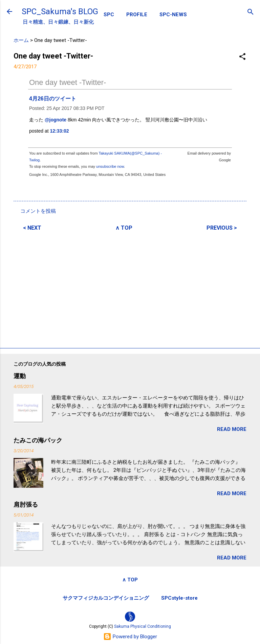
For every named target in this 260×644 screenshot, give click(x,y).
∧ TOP (124, 228)
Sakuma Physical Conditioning (143, 626)
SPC (109, 15)
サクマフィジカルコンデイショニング (106, 598)
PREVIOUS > (222, 228)
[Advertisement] (130, 289)
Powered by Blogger (130, 637)
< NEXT (32, 228)
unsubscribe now (110, 166)
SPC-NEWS (173, 15)
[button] (242, 57)
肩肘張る (26, 504)
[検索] (251, 12)
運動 (20, 376)
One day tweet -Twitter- (68, 82)
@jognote (56, 120)
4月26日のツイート (53, 99)
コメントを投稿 (38, 211)
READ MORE (232, 429)
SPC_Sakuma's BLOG (60, 11)
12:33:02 (60, 131)
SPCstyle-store (179, 598)
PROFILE (137, 15)
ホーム (21, 40)
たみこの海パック (38, 440)
